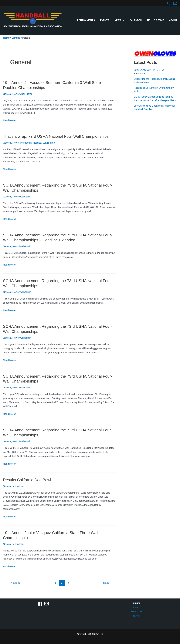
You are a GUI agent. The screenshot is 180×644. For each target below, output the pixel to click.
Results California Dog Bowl (27, 480)
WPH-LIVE (137, 612)
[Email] (47, 604)
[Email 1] (175, 3)
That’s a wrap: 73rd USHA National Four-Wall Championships (56, 136)
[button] (169, 3)
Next (108, 583)
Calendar (137, 20)
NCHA (137, 616)
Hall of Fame (156, 20)
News (121, 20)
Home (6, 38)
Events (107, 20)
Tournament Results (30, 143)
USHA (137, 608)
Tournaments (89, 20)
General (16, 38)
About (174, 20)
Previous (14, 583)
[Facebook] (40, 604)
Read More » (10, 120)
